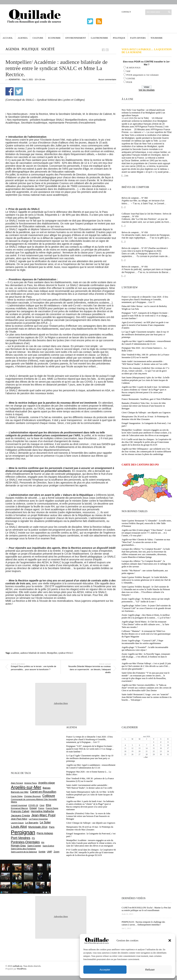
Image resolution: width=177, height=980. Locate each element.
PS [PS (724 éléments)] (33, 838)
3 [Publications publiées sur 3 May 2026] (168, 742)
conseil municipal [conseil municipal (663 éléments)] (19, 805)
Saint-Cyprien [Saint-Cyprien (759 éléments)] (34, 846)
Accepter (105, 970)
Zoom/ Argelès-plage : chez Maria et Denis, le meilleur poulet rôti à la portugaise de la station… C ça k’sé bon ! (146, 616)
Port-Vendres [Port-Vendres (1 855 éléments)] (21, 838)
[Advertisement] (61, 615)
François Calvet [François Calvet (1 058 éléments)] (20, 811)
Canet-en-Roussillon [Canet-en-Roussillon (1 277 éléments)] (43, 792)
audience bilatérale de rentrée (33, 653)
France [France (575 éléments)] (41, 808)
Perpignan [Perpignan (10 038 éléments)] (23, 832)
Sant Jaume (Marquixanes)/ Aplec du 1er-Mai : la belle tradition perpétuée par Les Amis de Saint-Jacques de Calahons (146, 380)
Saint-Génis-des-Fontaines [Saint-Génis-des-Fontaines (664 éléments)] (23, 849)
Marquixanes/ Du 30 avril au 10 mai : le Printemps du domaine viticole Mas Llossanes (145, 418)
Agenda (23, 38)
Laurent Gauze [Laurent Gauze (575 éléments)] (17, 823)
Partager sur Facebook (10, 91)
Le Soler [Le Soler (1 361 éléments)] (45, 822)
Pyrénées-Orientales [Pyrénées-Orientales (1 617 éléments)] (25, 842)
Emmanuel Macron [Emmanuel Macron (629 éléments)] (19, 808)
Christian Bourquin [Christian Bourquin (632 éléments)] (32, 796)
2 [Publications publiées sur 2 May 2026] (161, 742)
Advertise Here (61, 703)
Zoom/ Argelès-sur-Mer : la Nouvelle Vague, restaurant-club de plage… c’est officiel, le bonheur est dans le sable (146, 657)
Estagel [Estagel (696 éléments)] (33, 808)
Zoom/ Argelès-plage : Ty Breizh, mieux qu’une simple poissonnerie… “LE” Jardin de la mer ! (146, 600)
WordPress (22, 969)
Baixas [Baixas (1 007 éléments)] (47, 788)
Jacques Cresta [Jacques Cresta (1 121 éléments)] (20, 815)
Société (48, 49)
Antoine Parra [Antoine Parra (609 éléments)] (30, 783)
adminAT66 (14, 79)
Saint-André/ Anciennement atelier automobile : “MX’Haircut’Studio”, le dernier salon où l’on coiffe (145, 363)
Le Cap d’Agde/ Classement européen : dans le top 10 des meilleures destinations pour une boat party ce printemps (145, 335)
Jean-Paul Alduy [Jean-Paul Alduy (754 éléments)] (19, 819)
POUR (129, 82)
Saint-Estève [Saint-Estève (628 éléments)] (48, 846)
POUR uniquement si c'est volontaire (143, 75)
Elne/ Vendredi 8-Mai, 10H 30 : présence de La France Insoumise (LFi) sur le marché (145, 356)
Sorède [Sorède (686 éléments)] (42, 852)
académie (15, 653)
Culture (38, 38)
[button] (170, 940)
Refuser (150, 970)
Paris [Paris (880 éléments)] (52, 827)
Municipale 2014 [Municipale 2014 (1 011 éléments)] (38, 827)
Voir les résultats (147, 90)
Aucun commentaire (107, 79)
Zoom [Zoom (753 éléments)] (56, 852)
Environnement (76, 38)
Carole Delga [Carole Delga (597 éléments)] (17, 796)
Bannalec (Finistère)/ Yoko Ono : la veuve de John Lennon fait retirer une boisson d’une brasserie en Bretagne (144, 406)
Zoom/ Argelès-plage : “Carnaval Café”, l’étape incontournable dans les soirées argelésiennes (142, 642)
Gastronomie (99, 38)
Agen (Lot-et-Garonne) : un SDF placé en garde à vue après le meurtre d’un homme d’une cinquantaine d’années (145, 325)
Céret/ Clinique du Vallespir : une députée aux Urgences (146, 413)
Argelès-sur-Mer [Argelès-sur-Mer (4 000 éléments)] (26, 787)
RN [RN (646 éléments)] (43, 842)
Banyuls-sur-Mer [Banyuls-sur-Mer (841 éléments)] (20, 792)
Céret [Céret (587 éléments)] (42, 805)
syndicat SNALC (66, 653)
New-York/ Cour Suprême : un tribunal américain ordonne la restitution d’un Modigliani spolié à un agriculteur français (143, 113)
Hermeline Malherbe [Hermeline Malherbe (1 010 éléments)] (42, 811)
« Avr (146, 757)
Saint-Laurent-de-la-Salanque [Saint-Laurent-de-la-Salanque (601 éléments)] (24, 852)
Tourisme (156, 38)
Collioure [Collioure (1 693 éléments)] (49, 796)
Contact (126, 12)
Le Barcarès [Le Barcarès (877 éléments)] (32, 823)
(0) (127, 176)
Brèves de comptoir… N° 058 (135, 232)
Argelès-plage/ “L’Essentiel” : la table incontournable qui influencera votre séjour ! (145, 649)
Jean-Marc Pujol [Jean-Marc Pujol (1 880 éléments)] (43, 815)
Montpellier (52, 653)
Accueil (8, 38)
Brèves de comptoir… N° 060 (135, 198)
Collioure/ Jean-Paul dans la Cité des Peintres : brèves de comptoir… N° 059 (147, 215)
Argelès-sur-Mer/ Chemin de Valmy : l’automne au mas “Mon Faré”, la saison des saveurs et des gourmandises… (146, 542)
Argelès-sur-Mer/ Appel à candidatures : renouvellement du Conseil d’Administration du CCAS (146, 343)
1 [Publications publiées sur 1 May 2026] (154, 742)
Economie (54, 38)
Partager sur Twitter (19, 91)
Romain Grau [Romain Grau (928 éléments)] (18, 846)
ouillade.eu (17, 966)
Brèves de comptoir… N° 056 (135, 267)
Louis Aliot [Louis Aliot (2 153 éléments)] (19, 827)
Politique (119, 38)
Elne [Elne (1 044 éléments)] (49, 805)
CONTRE (131, 79)
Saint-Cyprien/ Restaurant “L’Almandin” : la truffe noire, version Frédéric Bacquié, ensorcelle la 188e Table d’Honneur (147, 523)
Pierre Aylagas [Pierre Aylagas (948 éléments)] (45, 833)
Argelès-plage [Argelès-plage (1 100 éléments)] (46, 783)
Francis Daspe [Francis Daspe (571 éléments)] (52, 808)
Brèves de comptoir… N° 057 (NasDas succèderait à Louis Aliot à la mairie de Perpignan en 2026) (145, 250)
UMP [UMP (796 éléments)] (50, 852)
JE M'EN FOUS (133, 68)
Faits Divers (138, 38)
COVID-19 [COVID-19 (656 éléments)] (33, 805)
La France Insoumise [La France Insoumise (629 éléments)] (38, 819)
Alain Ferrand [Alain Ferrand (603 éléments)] (17, 783)
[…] (123, 176)
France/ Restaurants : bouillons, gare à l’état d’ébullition (146, 399)
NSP (128, 71)
